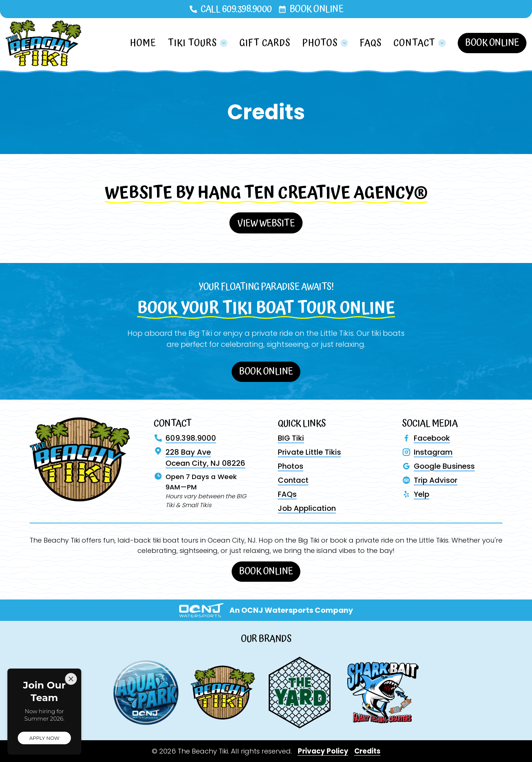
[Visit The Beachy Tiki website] (223, 693)
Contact (293, 480)
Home (143, 43)
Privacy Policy (323, 751)
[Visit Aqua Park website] (146, 693)
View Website (266, 223)
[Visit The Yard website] (299, 692)
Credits (367, 751)
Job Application (307, 508)
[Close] (71, 679)
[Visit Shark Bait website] (383, 692)
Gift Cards (265, 43)
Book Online (317, 9)
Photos (291, 466)
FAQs (371, 43)
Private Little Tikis (309, 452)
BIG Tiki (291, 438)
